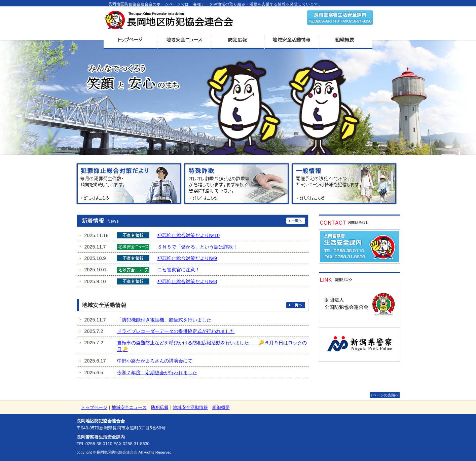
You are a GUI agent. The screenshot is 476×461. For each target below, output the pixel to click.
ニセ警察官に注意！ (179, 270)
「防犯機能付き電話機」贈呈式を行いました (164, 320)
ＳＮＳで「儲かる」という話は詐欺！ (197, 247)
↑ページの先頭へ (385, 395)
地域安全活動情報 (190, 407)
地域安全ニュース (129, 407)
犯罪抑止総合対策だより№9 (187, 258)
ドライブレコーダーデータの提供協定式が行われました (176, 331)
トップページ (94, 407)
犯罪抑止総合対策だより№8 (187, 281)
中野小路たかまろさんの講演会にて (155, 361)
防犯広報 (160, 407)
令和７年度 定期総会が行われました (157, 373)
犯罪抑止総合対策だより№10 (189, 235)
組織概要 (221, 407)
